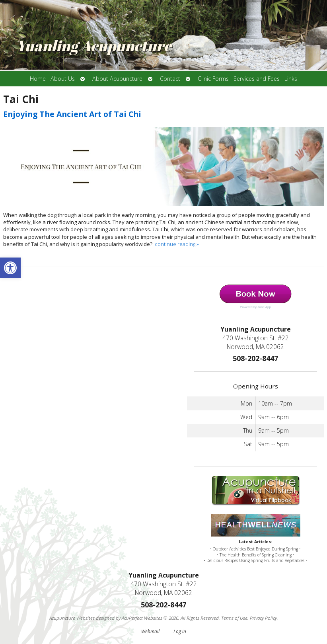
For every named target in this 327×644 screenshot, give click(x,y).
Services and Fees (257, 79)
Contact (170, 79)
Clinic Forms (213, 79)
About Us (63, 79)
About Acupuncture (117, 79)
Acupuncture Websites (72, 618)
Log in (180, 631)
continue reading (177, 244)
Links (291, 79)
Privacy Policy (263, 618)
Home (38, 79)
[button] (10, 268)
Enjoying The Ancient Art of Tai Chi (72, 114)
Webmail (150, 631)
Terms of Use (234, 618)
